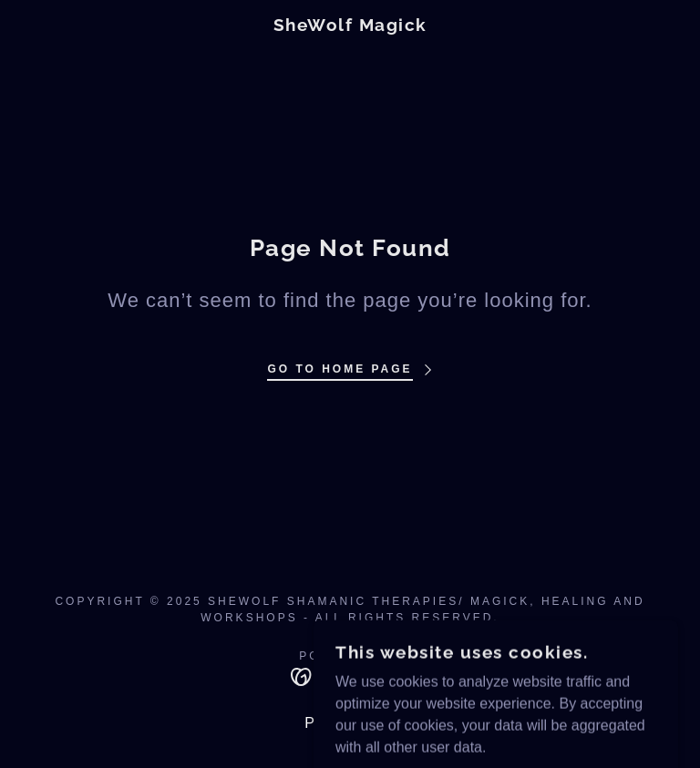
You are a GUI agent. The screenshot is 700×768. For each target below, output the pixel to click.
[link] (350, 26)
